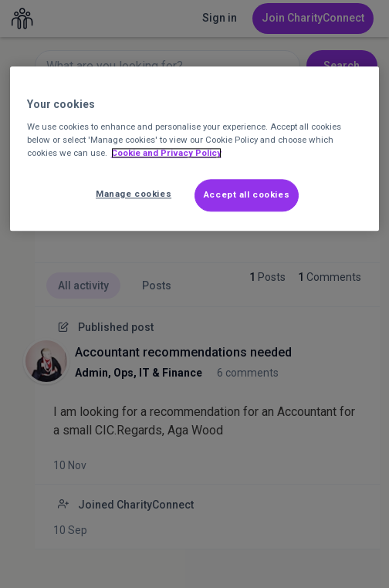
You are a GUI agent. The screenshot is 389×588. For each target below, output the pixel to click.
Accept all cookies (247, 194)
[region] (195, 149)
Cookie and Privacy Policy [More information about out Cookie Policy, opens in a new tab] (166, 153)
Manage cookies (134, 194)
